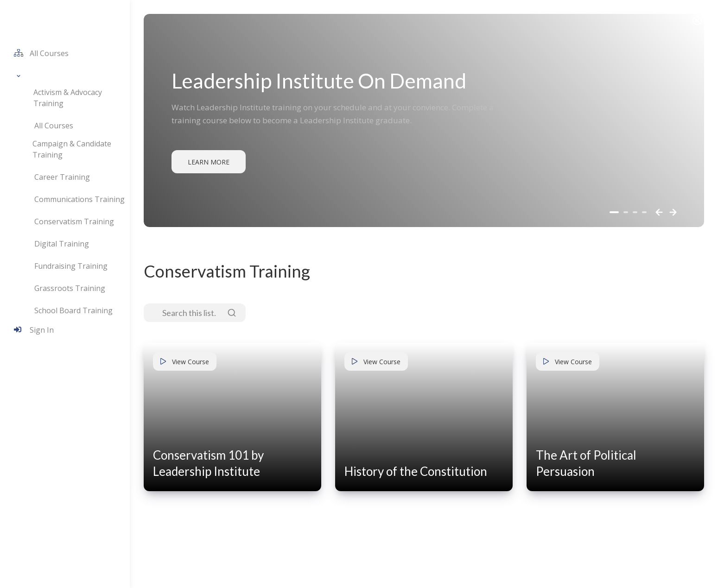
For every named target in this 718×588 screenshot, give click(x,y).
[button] (18, 75)
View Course (185, 362)
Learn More (209, 162)
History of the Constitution (416, 471)
